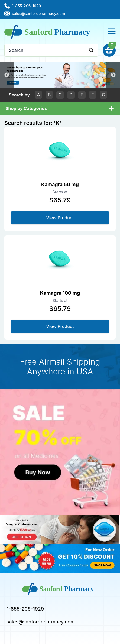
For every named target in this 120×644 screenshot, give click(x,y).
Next (113, 75)
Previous (7, 75)
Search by (19, 95)
